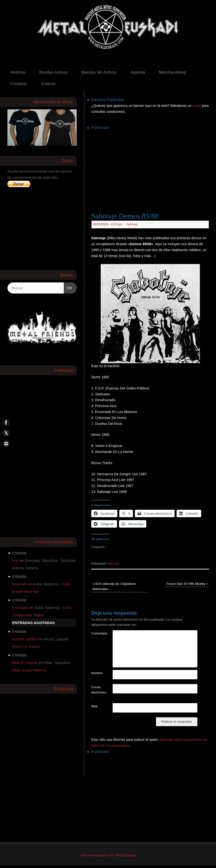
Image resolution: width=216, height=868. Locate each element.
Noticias (18, 72)
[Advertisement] (154, 166)
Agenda (138, 72)
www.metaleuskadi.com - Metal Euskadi (108, 855)
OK (68, 287)
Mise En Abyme (25, 663)
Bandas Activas (53, 72)
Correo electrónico (97, 693)
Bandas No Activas (99, 72)
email (197, 106)
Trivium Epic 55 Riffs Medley (187, 584)
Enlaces (49, 84)
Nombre (97, 676)
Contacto (19, 84)
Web (94, 706)
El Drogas (20, 608)
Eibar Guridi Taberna (29, 670)
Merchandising (172, 72)
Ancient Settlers (25, 639)
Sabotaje (113, 564)
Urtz (15, 560)
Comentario (97, 636)
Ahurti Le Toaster (26, 646)
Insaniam (19, 584)
